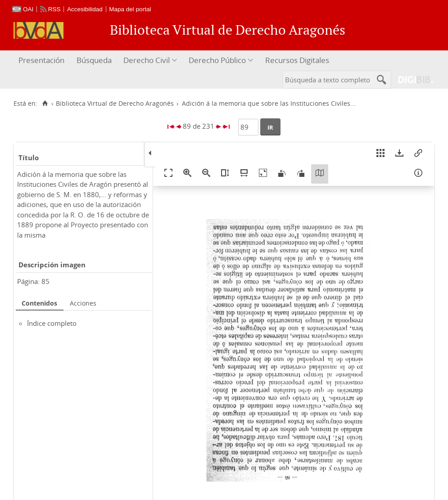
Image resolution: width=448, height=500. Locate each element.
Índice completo (52, 323)
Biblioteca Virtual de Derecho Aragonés (115, 104)
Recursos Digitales (297, 60)
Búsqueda (94, 60)
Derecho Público (217, 60)
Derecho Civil (147, 60)
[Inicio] (45, 104)
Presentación (41, 60)
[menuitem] (43, 61)
